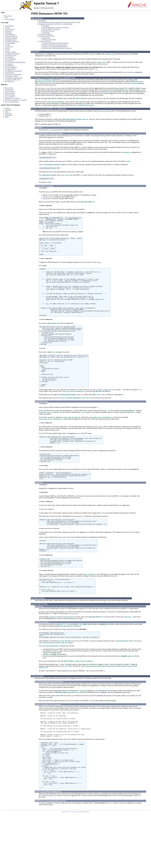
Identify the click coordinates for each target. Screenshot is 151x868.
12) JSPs (7, 45)
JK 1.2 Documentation (12, 102)
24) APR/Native (10, 66)
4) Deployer (8, 31)
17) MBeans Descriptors (12, 54)
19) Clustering (9, 57)
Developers (8, 113)
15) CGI (7, 50)
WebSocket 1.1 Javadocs (12, 98)
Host (132, 72)
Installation (46, 26)
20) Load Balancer (10, 59)
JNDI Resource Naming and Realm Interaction (57, 48)
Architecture (9, 115)
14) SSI (7, 48)
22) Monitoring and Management (15, 62)
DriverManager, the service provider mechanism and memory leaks (59, 22)
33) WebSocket (9, 81)
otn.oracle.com (73, 652)
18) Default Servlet (11, 55)
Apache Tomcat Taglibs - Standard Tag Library (102, 416)
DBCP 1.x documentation (52, 130)
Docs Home (8, 16)
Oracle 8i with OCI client (46, 36)
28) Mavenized (9, 73)
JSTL (58, 416)
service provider (65, 80)
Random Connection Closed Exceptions (55, 45)
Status (7, 112)
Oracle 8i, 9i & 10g (48, 31)
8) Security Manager (11, 38)
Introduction (42, 20)
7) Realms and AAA (11, 36)
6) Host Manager (10, 35)
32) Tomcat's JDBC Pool (12, 80)
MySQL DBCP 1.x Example (51, 29)
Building (7, 108)
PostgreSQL (46, 33)
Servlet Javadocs (10, 93)
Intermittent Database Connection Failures (56, 43)
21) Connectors (9, 60)
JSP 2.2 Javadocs (10, 95)
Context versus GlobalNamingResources (55, 46)
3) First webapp (10, 29)
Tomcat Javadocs (10, 91)
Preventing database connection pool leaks (56, 27)
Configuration (9, 90)
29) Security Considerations (13, 74)
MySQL (49, 193)
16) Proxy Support (10, 52)
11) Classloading (10, 43)
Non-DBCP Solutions (45, 34)
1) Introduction (9, 26)
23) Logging (9, 64)
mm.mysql (46, 199)
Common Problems (45, 41)
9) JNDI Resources (11, 40)
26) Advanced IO (10, 69)
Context (125, 72)
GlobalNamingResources (49, 850)
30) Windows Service (11, 76)
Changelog (8, 110)
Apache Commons (104, 111)
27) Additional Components (13, 71)
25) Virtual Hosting (11, 67)
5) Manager (8, 33)
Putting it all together (49, 40)
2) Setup (7, 28)
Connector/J (46, 198)
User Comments (10, 19)
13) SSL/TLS (9, 47)
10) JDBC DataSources (12, 41)
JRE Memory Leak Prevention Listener (50, 88)
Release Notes (9, 88)
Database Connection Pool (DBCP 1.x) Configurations (55, 24)
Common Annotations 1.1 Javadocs (16, 100)
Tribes (7, 117)
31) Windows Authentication (14, 78)
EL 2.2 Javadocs (10, 96)
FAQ (6, 18)
